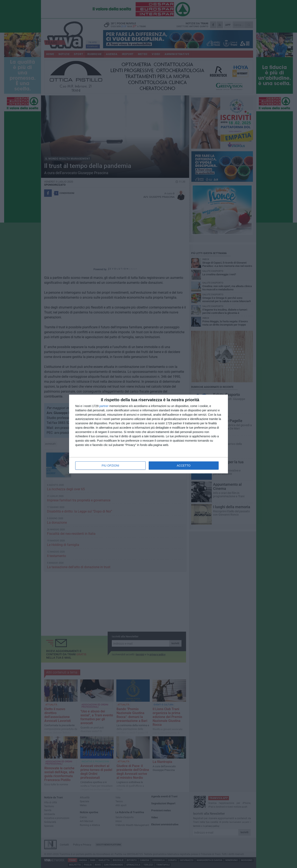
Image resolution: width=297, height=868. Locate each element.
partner (104, 406)
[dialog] (148, 434)
